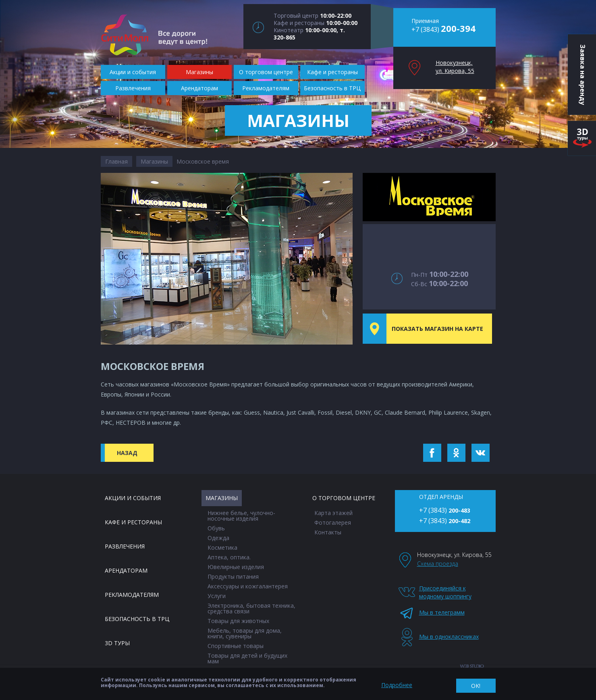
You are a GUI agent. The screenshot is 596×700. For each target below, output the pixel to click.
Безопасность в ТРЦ (137, 619)
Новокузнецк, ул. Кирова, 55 (455, 67)
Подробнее (397, 685)
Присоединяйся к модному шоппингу (445, 592)
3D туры (117, 643)
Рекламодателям (132, 595)
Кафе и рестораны (133, 522)
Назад (127, 453)
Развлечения (125, 546)
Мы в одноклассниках (446, 637)
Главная (116, 161)
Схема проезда (438, 564)
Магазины (154, 161)
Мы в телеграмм (442, 612)
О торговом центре (344, 498)
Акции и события (133, 498)
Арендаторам (126, 570)
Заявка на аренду (583, 75)
